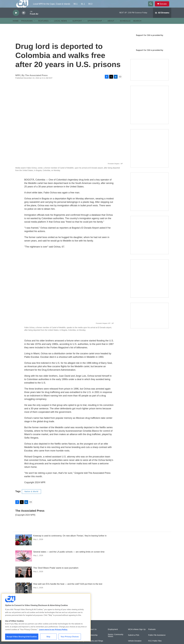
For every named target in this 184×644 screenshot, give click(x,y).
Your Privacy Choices (70, 637)
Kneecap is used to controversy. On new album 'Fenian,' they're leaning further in (70, 541)
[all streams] (162, 19)
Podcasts (152, 635)
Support (77, 27)
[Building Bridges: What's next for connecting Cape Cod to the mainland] (149, 241)
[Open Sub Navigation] (35, 27)
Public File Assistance (157, 641)
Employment (113, 635)
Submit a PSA (134, 641)
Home (16, 27)
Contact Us (92, 635)
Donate (165, 7)
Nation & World (31, 497)
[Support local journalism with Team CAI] (149, 76)
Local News (61, 27)
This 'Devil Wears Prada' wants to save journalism (56, 574)
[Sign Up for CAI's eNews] (149, 154)
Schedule (125, 27)
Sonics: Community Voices (116, 641)
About (111, 27)
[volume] (24, 19)
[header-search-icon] (152, 7)
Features (43, 27)
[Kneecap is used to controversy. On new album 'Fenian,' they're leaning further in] (24, 546)
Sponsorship (95, 27)
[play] (16, 19)
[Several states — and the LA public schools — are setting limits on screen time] (24, 562)
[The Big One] (149, 197)
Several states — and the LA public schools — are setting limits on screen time (69, 558)
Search (137, 27)
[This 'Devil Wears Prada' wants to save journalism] (24, 578)
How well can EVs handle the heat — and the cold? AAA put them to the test (68, 590)
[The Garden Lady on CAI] (149, 111)
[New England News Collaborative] (149, 284)
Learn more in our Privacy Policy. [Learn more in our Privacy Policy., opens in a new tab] (53, 629)
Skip (48, 637)
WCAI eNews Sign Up (137, 635)
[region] (46, 617)
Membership (93, 641)
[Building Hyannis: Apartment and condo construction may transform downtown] (149, 321)
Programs (27, 27)
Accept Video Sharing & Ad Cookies (22, 637)
